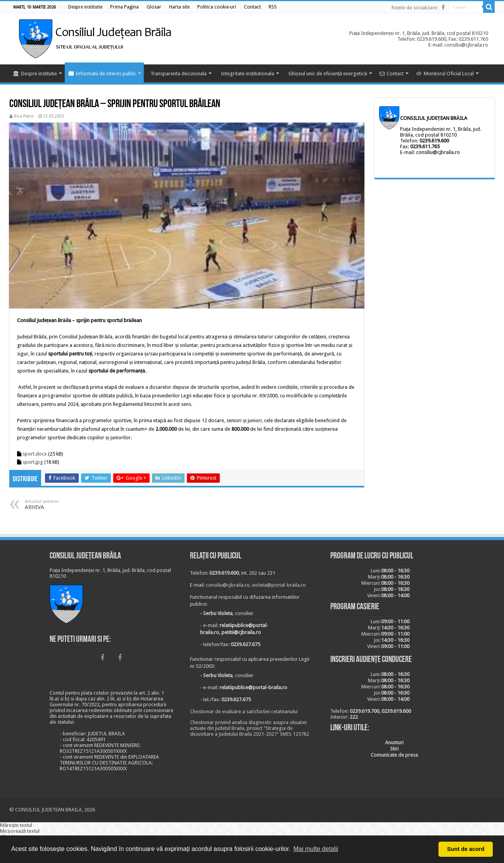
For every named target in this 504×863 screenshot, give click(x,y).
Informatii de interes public (102, 74)
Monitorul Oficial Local (445, 74)
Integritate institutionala (248, 74)
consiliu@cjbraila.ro (438, 152)
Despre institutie (35, 74)
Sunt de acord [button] (466, 849)
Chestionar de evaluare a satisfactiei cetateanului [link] (244, 711)
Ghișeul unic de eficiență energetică (328, 74)
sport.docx (35, 454)
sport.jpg (33, 462)
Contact (392, 74)
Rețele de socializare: (415, 8)
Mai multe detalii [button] (316, 849)
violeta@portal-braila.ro (279, 585)
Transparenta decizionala (179, 74)
